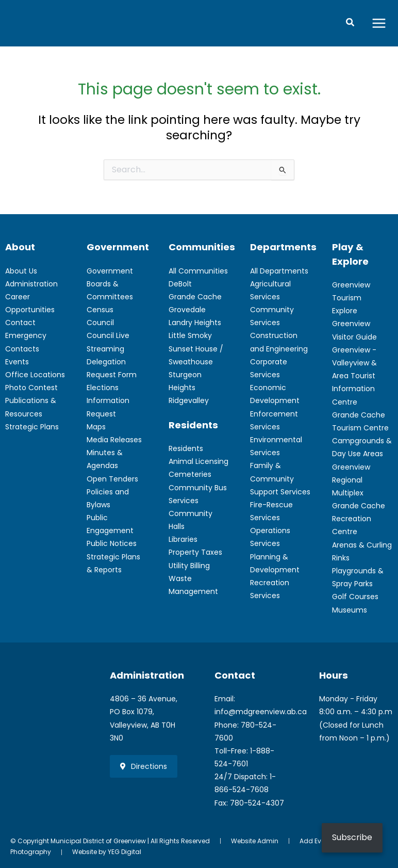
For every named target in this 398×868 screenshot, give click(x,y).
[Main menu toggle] (379, 24)
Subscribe (352, 837)
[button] (351, 24)
